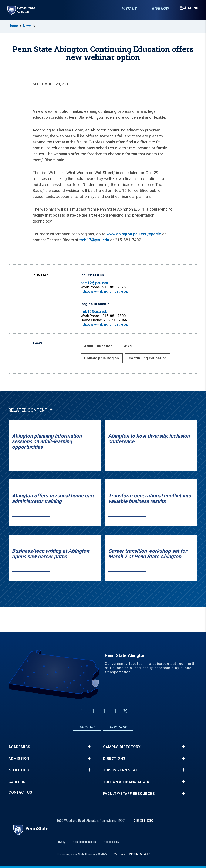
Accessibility (111, 842)
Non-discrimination (84, 842)
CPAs (127, 346)
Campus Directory (122, 747)
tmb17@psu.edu (94, 240)
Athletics (19, 770)
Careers (17, 782)
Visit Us (129, 8)
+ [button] (89, 747)
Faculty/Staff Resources (129, 794)
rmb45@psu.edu (94, 311)
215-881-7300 (143, 821)
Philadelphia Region (102, 358)
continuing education (148, 358)
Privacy (61, 842)
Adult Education (98, 346)
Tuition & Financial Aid (126, 782)
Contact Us (20, 792)
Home (13, 26)
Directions (114, 759)
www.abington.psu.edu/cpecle (134, 234)
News (27, 26)
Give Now (160, 8)
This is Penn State (121, 770)
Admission (19, 759)
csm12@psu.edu (94, 283)
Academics (19, 747)
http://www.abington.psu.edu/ (105, 291)
